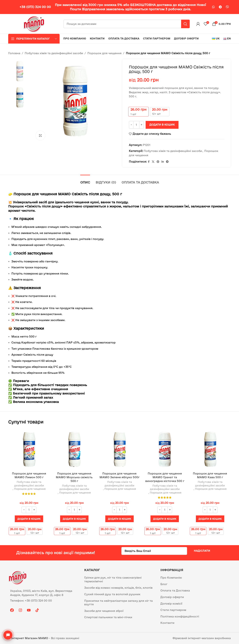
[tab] (85, 180)
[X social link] (153, 162)
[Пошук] (127, 24)
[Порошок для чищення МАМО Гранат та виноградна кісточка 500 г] (165, 449)
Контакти (167, 623)
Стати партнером (173, 610)
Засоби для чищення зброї (104, 611)
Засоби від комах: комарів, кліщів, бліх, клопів (118, 588)
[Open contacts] (8, 635)
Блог (164, 584)
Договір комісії (171, 604)
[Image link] (18, 577)
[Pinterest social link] (158, 162)
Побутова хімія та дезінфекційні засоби (54, 53)
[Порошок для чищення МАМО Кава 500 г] (210, 449)
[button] (29, 519)
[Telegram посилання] (220, 7)
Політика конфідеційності (180, 616)
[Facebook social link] (149, 162)
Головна (14, 53)
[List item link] (43, 601)
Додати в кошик (162, 125)
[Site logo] (34, 24)
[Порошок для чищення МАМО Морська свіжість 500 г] (74, 449)
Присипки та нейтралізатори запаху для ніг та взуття (118, 603)
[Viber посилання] (227, 7)
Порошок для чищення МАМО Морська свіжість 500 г (74, 477)
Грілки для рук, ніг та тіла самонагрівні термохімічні (113, 579)
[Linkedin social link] (163, 162)
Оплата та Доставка (175, 590)
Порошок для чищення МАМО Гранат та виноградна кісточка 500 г (165, 477)
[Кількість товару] (136, 125)
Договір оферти (172, 597)
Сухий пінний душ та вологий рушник (112, 594)
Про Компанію (171, 578)
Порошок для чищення (104, 53)
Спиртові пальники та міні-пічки (108, 617)
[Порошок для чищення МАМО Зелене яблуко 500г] (119, 449)
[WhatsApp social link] (213, 7)
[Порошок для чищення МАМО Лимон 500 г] (29, 449)
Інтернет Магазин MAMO (30, 638)
